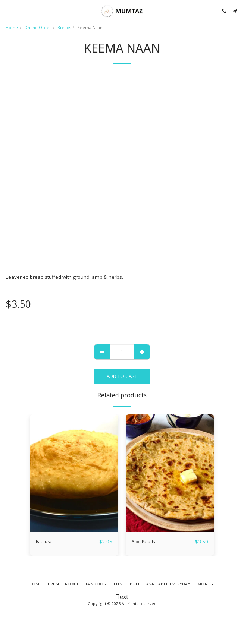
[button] (8, 11)
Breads (64, 28)
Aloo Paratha (144, 542)
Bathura (44, 542)
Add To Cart (122, 376)
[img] (74, 473)
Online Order (38, 28)
